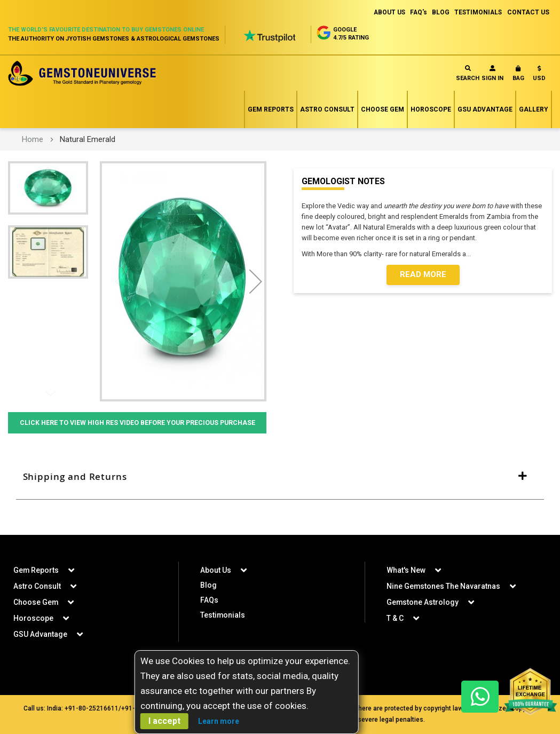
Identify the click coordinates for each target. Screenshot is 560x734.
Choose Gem (382, 109)
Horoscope (431, 109)
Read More (423, 275)
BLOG (439, 12)
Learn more (219, 721)
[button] (539, 76)
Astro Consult (327, 109)
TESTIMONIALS (477, 12)
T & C (395, 618)
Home (33, 139)
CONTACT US (528, 12)
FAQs (209, 600)
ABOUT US (385, 12)
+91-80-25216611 (92, 708)
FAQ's (416, 12)
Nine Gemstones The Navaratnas (444, 586)
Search (468, 73)
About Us (216, 570)
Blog (208, 585)
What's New (406, 570)
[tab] (280, 491)
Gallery (534, 109)
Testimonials (223, 615)
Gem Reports (271, 109)
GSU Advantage (485, 109)
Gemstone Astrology (423, 602)
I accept (164, 721)
